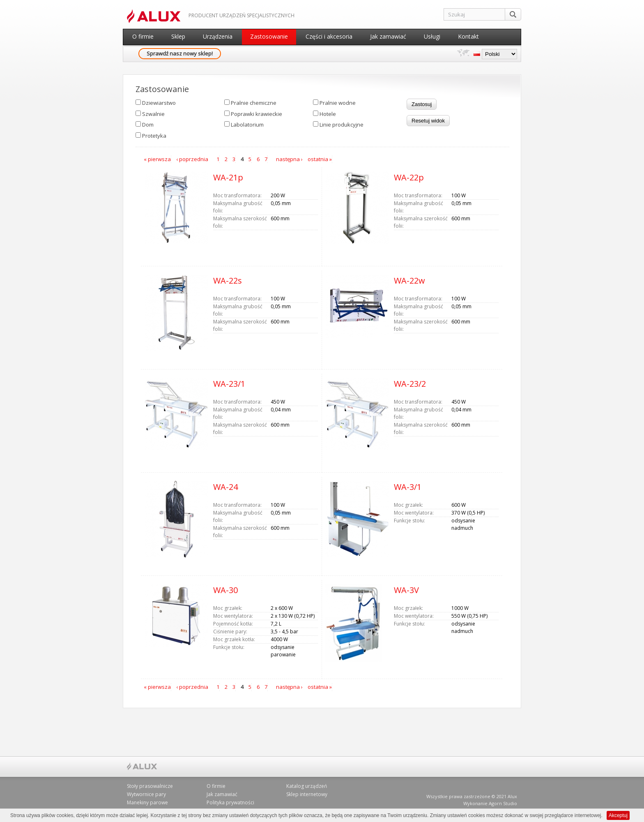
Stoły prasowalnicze (150, 786)
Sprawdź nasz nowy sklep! (180, 53)
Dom (148, 125)
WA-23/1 (229, 384)
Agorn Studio (503, 803)
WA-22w (409, 281)
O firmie (143, 36)
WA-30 (225, 590)
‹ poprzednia (192, 159)
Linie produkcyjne (342, 125)
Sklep (178, 36)
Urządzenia (218, 36)
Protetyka (154, 136)
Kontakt (468, 36)
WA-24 (225, 487)
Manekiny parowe (147, 802)
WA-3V (406, 590)
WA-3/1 (408, 487)
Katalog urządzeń (307, 786)
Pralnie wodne (338, 103)
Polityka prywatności (230, 802)
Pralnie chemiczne (254, 103)
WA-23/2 (410, 384)
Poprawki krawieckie (256, 114)
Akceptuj (618, 815)
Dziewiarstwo (159, 103)
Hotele (328, 114)
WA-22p (409, 177)
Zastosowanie (269, 36)
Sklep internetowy (307, 794)
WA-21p (228, 177)
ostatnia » (320, 159)
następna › (289, 159)
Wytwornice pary (146, 794)
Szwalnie (153, 114)
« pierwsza (157, 159)
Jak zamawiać (388, 36)
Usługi (432, 36)
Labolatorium (247, 125)
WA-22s (228, 281)
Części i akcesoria (329, 36)
